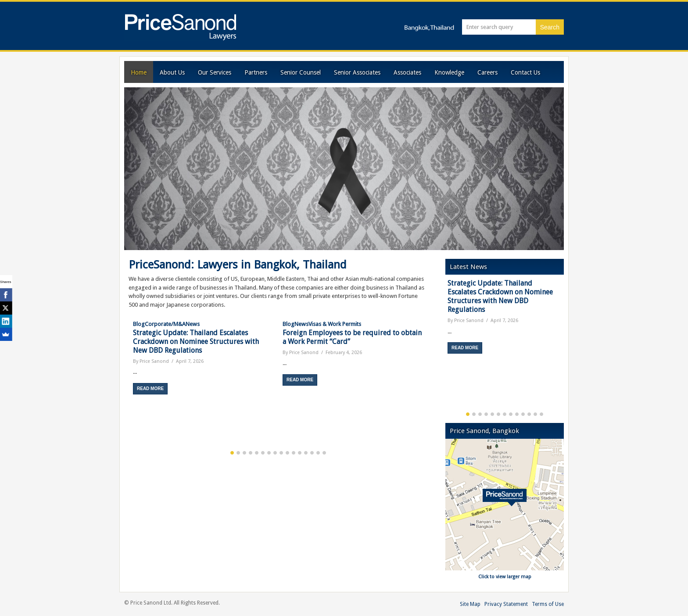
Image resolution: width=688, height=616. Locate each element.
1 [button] (232, 453)
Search (550, 27)
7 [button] (269, 453)
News (193, 324)
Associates (407, 72)
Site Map (470, 604)
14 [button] (312, 453)
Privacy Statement (506, 604)
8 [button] (275, 453)
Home (139, 72)
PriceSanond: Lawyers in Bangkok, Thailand (238, 265)
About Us (172, 72)
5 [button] (257, 453)
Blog (139, 324)
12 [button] (300, 453)
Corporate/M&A (165, 324)
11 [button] (294, 453)
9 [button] (281, 453)
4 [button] (251, 453)
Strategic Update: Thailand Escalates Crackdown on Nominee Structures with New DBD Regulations (196, 342)
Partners (256, 72)
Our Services (215, 72)
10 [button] (287, 453)
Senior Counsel (301, 72)
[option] (203, 357)
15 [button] (318, 453)
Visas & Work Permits (335, 324)
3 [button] (244, 453)
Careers (487, 72)
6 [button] (263, 453)
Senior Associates (357, 72)
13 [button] (306, 453)
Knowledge (449, 72)
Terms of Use (548, 604)
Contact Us (525, 72)
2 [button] (238, 453)
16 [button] (324, 453)
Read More (150, 389)
